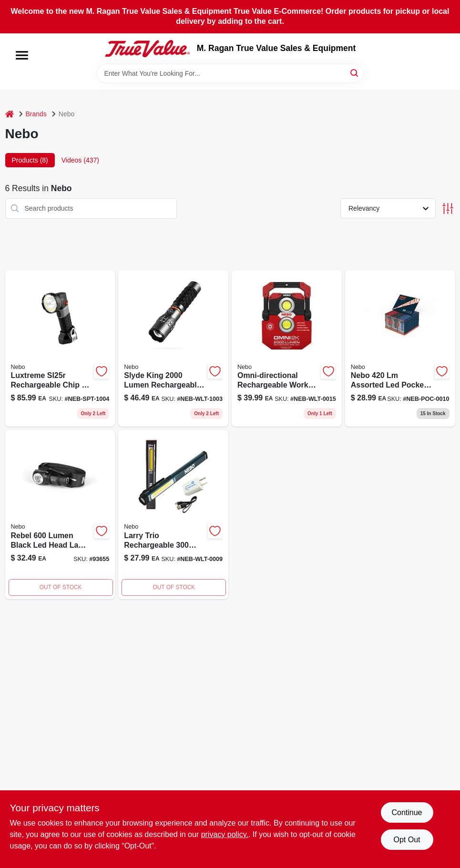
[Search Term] (230, 73)
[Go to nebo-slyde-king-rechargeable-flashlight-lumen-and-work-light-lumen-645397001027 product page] (173, 349)
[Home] (10, 114)
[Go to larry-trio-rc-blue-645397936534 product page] (173, 515)
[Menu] (22, 55)
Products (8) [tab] (30, 160)
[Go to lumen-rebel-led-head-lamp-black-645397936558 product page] (60, 515)
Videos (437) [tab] (80, 160)
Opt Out (407, 840)
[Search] (355, 73)
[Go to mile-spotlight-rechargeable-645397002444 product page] (60, 349)
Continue (407, 812)
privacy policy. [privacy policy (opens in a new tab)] (225, 834)
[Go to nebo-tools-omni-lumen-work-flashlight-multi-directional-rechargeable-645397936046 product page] (287, 349)
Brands (36, 114)
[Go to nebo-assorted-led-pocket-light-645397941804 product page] (400, 349)
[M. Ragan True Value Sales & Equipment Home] (147, 49)
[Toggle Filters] (448, 209)
